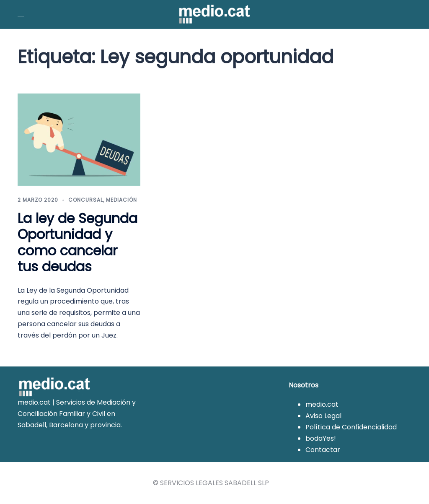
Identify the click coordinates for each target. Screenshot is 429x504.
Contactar (323, 450)
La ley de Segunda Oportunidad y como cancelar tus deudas (78, 242)
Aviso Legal (323, 416)
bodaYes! (321, 438)
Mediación (121, 200)
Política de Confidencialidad (351, 427)
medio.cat (322, 404)
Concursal (86, 200)
